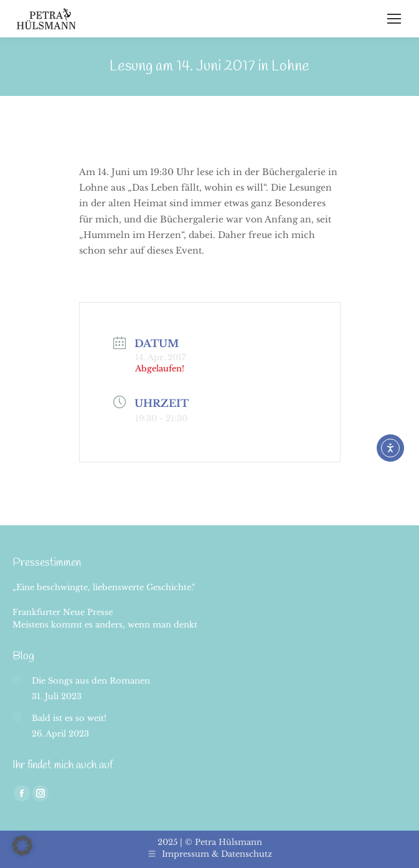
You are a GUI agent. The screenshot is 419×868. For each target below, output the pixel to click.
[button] (22, 846)
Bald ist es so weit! (69, 718)
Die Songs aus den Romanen (91, 681)
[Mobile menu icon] (394, 19)
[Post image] (17, 680)
